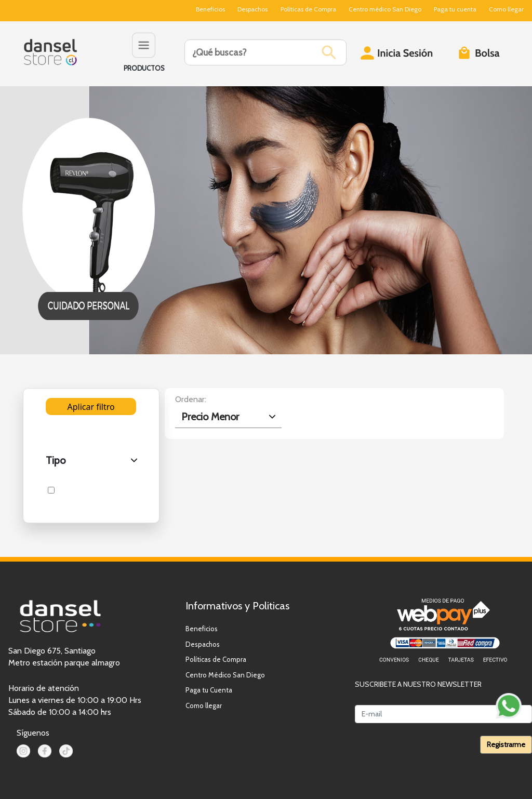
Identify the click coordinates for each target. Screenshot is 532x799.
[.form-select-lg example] (228, 417)
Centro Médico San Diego (225, 675)
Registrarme (506, 744)
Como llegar (506, 9)
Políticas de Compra (308, 9)
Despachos (252, 9)
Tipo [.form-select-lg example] (56, 460)
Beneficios (210, 9)
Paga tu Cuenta (209, 690)
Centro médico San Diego (385, 9)
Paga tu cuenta (455, 9)
